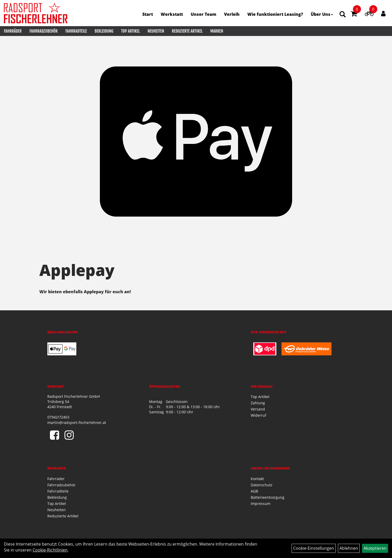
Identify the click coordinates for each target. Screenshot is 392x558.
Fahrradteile (76, 31)
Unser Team (204, 14)
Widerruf (258, 415)
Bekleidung (104, 31)
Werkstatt (172, 14)
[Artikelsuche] (343, 15)
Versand (258, 409)
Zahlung (258, 403)
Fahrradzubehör (44, 31)
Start (148, 14)
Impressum (261, 504)
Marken (217, 31)
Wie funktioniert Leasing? (275, 14)
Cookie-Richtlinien (50, 550)
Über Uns (322, 14)
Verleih (232, 14)
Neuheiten (156, 31)
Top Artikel (130, 31)
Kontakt (257, 479)
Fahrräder (13, 31)
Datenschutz (262, 485)
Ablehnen (349, 548)
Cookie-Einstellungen (314, 548)
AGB (254, 491)
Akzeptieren (375, 548)
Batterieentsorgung (268, 497)
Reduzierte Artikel (187, 31)
